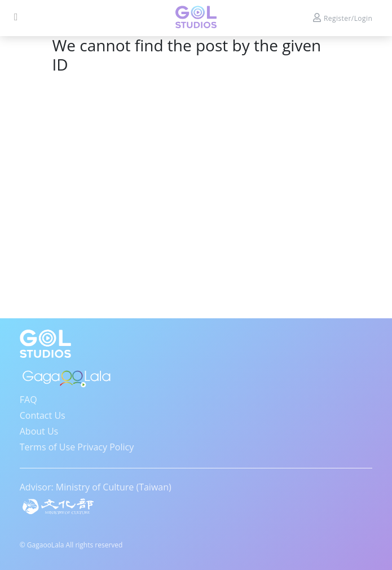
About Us (39, 431)
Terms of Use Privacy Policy (77, 447)
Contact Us (43, 415)
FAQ (28, 400)
